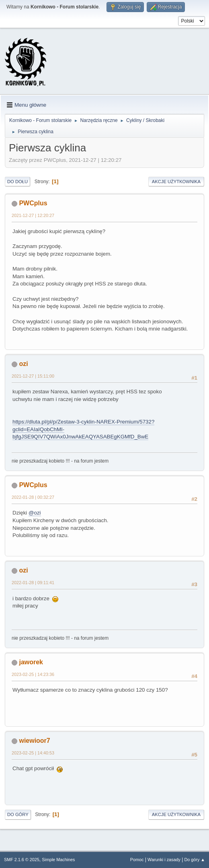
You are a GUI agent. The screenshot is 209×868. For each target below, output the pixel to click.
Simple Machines (58, 860)
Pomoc (137, 860)
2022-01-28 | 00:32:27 (33, 497)
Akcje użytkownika (176, 182)
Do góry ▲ (195, 860)
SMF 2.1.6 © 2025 (22, 860)
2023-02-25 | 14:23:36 (33, 674)
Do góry (18, 814)
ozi (23, 364)
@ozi (35, 513)
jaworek (31, 662)
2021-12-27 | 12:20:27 (33, 215)
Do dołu (17, 182)
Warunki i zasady (164, 860)
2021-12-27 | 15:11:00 (33, 376)
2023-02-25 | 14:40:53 (33, 753)
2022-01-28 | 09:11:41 (33, 583)
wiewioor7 (34, 741)
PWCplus (33, 203)
